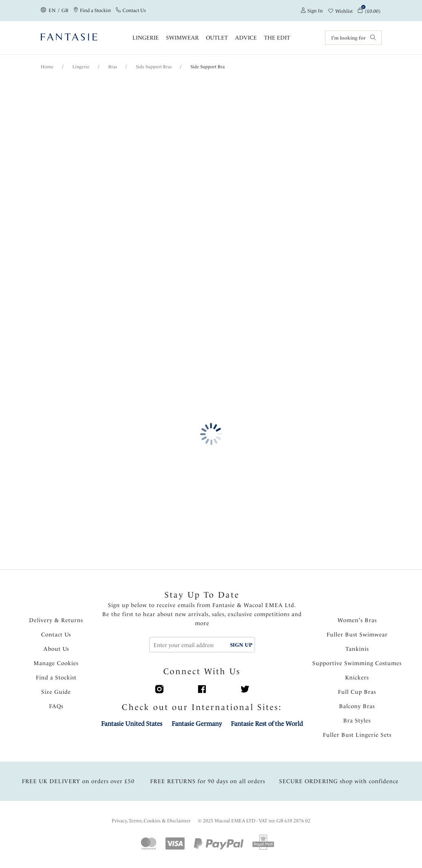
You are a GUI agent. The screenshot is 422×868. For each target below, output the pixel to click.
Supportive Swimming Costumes (357, 663)
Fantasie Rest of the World (267, 724)
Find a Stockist (56, 678)
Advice (246, 38)
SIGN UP (241, 645)
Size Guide (56, 692)
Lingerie (146, 38)
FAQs (56, 706)
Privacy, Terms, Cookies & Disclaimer (151, 821)
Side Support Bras (154, 67)
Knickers (357, 678)
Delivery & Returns (56, 620)
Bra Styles (357, 721)
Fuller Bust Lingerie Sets (357, 735)
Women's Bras (357, 620)
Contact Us (56, 635)
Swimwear (182, 38)
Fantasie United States (132, 724)
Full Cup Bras (357, 692)
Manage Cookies (56, 663)
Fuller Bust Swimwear (357, 635)
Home (47, 67)
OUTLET (217, 38)
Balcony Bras (357, 706)
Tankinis (357, 649)
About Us (56, 649)
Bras (113, 67)
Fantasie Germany (197, 724)
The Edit (277, 38)
